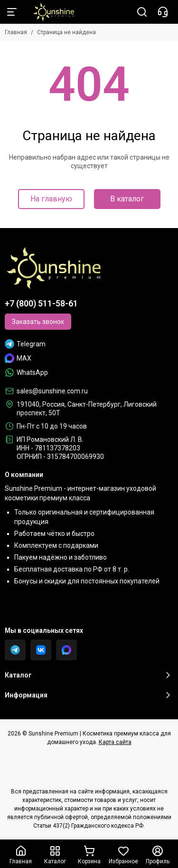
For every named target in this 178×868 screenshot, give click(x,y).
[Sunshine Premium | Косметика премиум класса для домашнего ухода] (49, 12)
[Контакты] (163, 12)
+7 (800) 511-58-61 (41, 303)
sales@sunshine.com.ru (52, 391)
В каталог (127, 199)
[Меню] (12, 12)
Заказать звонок (38, 322)
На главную (51, 199)
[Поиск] (142, 12)
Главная (16, 32)
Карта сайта (115, 742)
